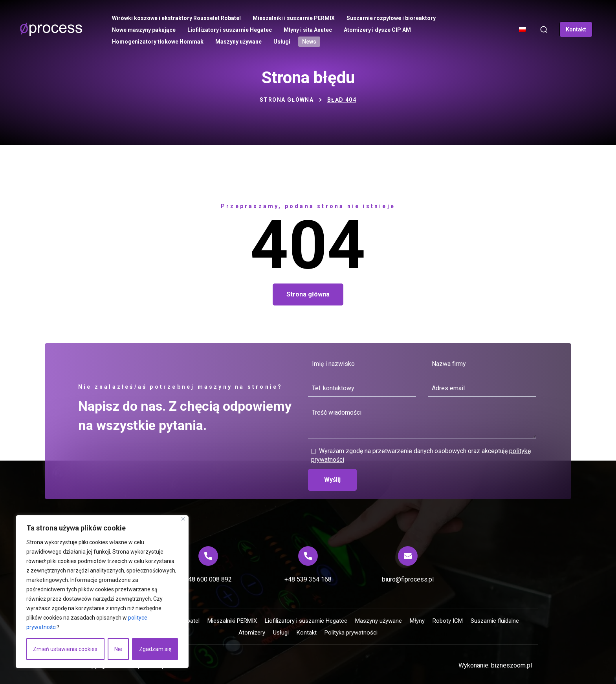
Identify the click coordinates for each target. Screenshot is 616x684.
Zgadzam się (155, 649)
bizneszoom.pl (511, 665)
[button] (544, 30)
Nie (118, 649)
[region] (102, 592)
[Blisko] (183, 519)
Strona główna (287, 100)
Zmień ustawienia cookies (65, 649)
